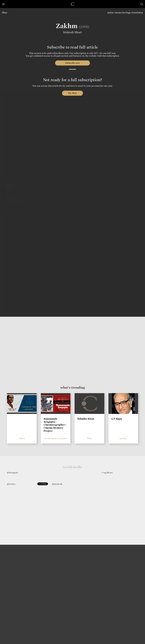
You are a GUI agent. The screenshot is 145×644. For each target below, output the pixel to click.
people (123, 438)
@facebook (57, 484)
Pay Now (72, 93)
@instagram (12, 473)
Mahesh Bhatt (72, 32)
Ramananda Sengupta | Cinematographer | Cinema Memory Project (55, 425)
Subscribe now (73, 63)
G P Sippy (117, 419)
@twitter (11, 484)
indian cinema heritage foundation (125, 13)
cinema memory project (56, 438)
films (5, 13)
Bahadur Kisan (86, 419)
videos (22, 438)
